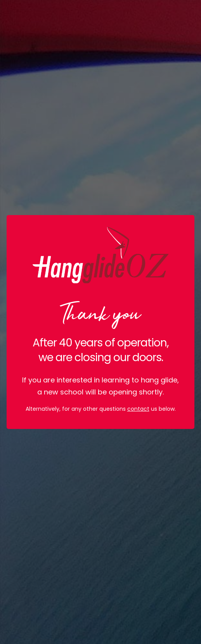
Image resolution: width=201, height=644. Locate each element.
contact (138, 409)
